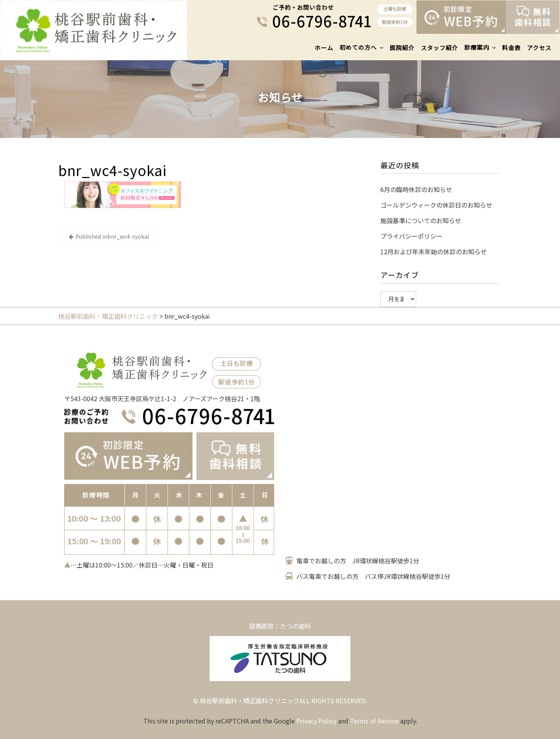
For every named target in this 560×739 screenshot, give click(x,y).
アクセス (539, 48)
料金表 (511, 48)
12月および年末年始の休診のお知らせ (434, 252)
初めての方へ (358, 47)
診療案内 (477, 47)
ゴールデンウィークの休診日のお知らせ (436, 205)
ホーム (324, 48)
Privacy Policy (316, 721)
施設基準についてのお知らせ (421, 220)
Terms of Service (374, 721)
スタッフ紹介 (439, 48)
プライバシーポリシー (411, 236)
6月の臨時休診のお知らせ (416, 189)
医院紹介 (402, 48)
